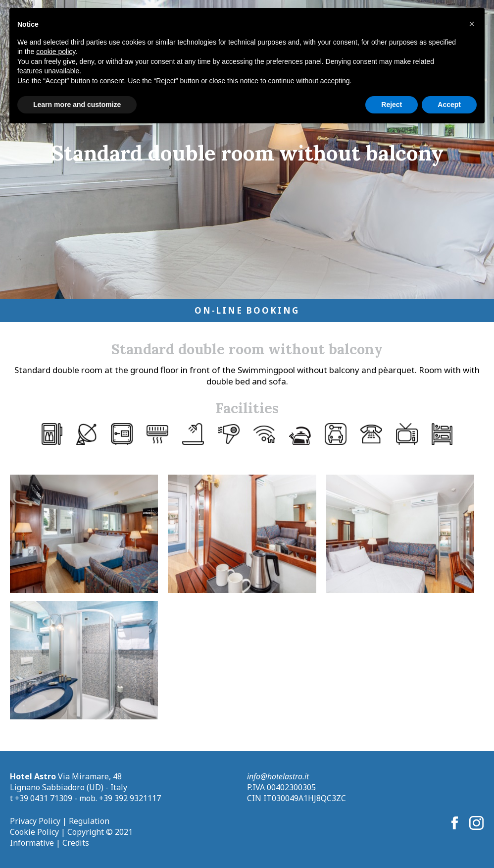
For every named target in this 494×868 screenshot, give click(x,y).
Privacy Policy (35, 821)
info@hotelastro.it (278, 776)
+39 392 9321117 (130, 798)
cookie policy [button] (56, 52)
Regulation (89, 821)
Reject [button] (392, 105)
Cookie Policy (34, 832)
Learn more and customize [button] (77, 105)
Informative (32, 843)
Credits (76, 843)
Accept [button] (449, 105)
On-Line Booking (247, 310)
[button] (472, 24)
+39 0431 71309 (44, 798)
